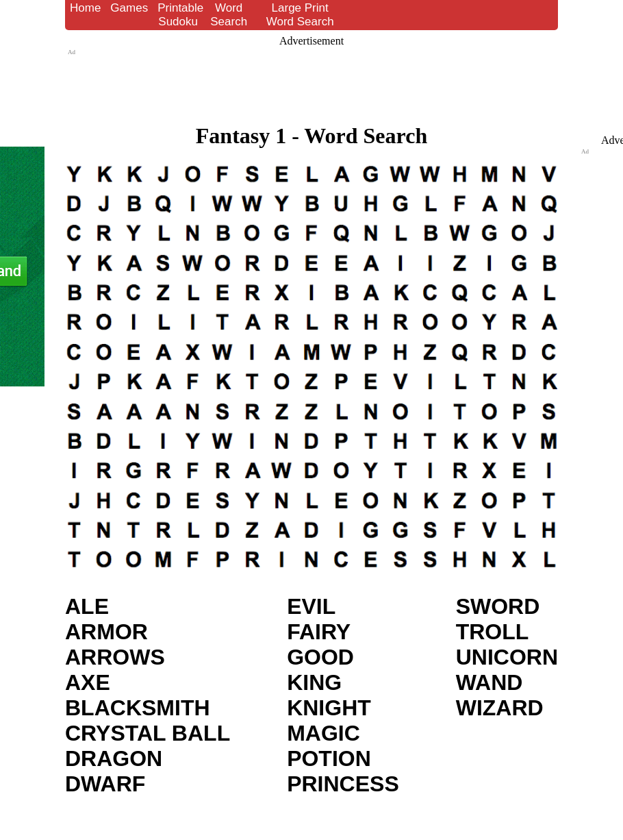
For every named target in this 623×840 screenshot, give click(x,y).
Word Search (229, 15)
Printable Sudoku (180, 15)
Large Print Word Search (300, 15)
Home (85, 8)
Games (129, 8)
